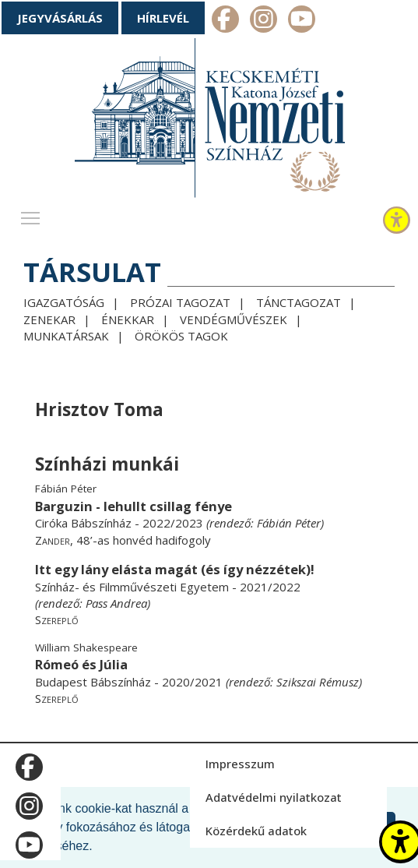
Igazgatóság (64, 302)
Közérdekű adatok (256, 831)
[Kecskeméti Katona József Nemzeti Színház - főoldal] (209, 121)
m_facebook (225, 21)
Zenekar (49, 319)
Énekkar (128, 319)
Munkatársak (66, 336)
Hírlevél (163, 18)
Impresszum (240, 764)
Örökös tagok (181, 336)
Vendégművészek (234, 319)
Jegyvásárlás (60, 18)
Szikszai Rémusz (318, 682)
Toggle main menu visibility (31, 214)
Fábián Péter (289, 523)
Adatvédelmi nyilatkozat (274, 797)
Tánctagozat (299, 302)
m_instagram (263, 21)
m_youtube (302, 21)
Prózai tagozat (180, 302)
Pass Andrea (116, 603)
